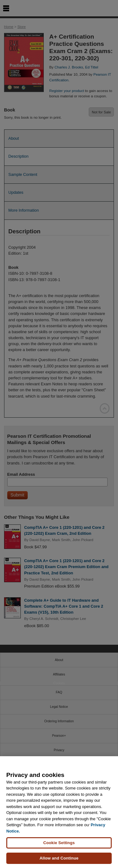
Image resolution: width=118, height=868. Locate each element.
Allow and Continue (59, 858)
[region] (59, 812)
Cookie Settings (59, 843)
